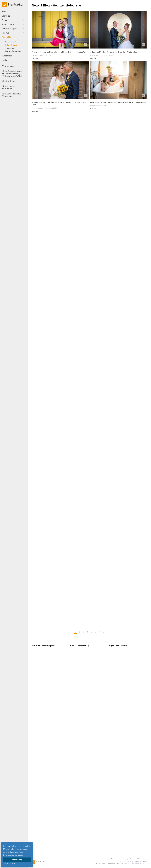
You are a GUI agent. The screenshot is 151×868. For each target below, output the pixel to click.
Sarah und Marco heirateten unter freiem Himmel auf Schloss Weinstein (118, 102)
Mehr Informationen (9, 863)
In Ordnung (17, 860)
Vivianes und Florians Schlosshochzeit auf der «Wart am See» (114, 52)
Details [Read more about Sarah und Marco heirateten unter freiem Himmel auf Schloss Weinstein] (92, 109)
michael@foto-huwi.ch (140, 861)
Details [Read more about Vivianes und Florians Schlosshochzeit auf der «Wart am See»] (92, 58)
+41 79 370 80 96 (127, 861)
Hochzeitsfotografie (37, 55)
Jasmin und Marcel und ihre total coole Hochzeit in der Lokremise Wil (59, 52)
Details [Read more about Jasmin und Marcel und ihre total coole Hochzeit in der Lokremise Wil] (34, 58)
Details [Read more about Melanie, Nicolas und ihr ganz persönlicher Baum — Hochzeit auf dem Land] (34, 111)
